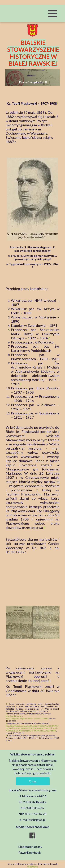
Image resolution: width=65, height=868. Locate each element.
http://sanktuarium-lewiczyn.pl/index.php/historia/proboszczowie (27, 717)
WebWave (32, 867)
